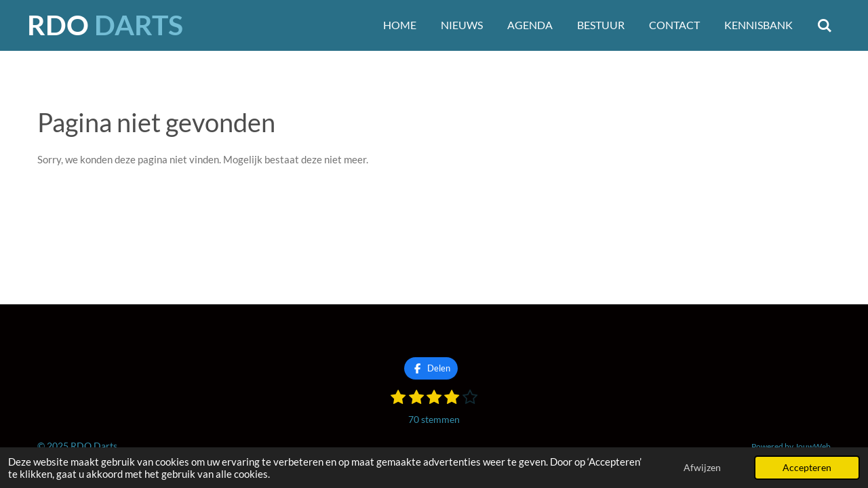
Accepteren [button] (807, 468)
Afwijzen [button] (702, 468)
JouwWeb (813, 446)
